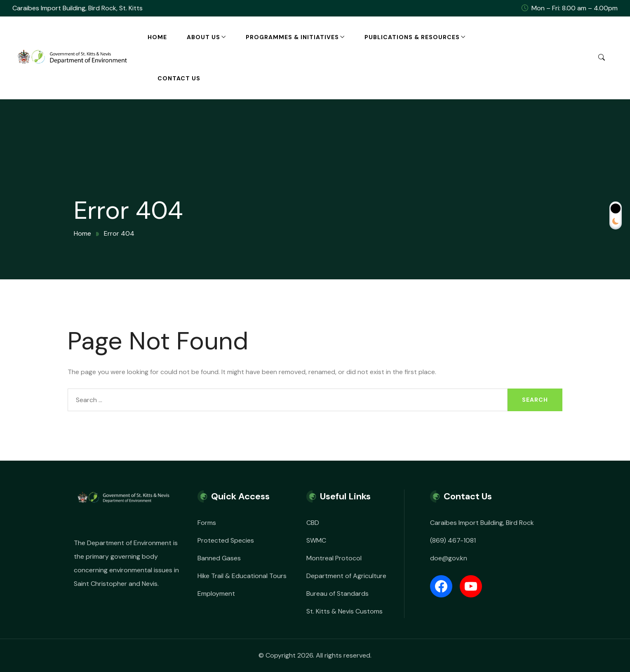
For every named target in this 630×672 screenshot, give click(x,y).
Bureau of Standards (337, 594)
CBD (313, 523)
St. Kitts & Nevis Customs (344, 611)
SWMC (316, 540)
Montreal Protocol (334, 558)
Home (157, 37)
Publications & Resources (412, 37)
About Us (203, 37)
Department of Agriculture (346, 576)
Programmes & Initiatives (292, 37)
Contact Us (179, 78)
